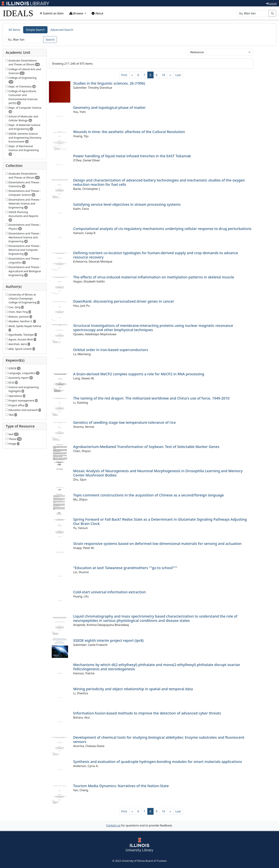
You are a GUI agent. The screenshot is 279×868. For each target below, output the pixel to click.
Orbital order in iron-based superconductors (111, 350)
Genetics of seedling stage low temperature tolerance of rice (124, 422)
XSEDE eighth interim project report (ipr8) (108, 640)
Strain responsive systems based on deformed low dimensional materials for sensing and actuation (157, 544)
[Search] (253, 13)
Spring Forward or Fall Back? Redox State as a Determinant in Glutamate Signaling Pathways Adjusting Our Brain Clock (160, 521)
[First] (124, 75)
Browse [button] (77, 13)
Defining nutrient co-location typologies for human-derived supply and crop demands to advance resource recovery (156, 255)
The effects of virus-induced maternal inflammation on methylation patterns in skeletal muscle (154, 277)
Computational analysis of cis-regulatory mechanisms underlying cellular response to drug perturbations (162, 229)
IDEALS (18, 13)
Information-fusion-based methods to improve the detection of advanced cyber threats (147, 713)
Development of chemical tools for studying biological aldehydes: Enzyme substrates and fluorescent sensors (159, 739)
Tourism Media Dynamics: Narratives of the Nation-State (121, 786)
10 (163, 75)
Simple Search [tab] (35, 30)
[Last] (178, 75)
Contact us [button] (113, 825)
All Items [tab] (14, 30)
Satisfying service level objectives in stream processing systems (127, 204)
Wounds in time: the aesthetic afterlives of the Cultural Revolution (129, 132)
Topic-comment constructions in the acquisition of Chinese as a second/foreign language (148, 495)
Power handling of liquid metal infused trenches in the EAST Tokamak (132, 156)
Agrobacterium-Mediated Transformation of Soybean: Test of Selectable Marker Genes (146, 447)
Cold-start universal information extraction (109, 592)
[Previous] (132, 75)
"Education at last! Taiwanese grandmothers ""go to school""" (125, 568)
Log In (271, 3)
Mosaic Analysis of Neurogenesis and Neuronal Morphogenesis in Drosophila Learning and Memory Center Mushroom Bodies (158, 473)
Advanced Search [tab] (62, 30)
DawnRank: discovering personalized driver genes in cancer (124, 301)
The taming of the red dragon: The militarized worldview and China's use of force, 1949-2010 (151, 398)
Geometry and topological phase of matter (109, 107)
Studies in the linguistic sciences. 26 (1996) (109, 83)
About (98, 13)
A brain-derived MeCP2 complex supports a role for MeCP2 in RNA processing (139, 374)
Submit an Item (52, 13)
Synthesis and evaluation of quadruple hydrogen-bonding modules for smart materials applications (158, 762)
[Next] (170, 75)
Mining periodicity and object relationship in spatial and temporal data (133, 689)
